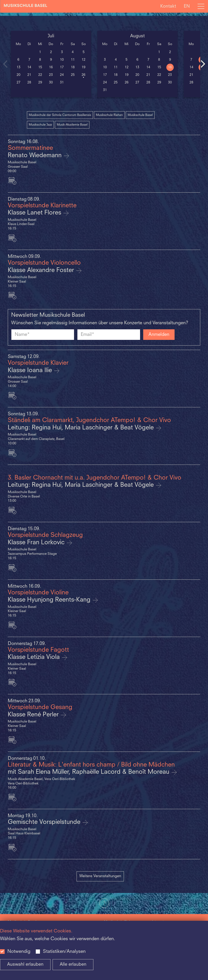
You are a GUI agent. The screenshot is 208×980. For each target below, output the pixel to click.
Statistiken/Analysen (64, 952)
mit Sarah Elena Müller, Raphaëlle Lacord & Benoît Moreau (89, 772)
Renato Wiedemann (36, 156)
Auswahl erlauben (25, 965)
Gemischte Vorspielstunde (45, 822)
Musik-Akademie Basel (72, 125)
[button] (104, 904)
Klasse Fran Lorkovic (37, 543)
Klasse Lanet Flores (35, 213)
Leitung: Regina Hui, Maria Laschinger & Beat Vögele (82, 428)
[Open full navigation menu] (201, 6)
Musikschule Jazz (40, 125)
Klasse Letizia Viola (35, 657)
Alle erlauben (73, 965)
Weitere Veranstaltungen (100, 876)
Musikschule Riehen (109, 115)
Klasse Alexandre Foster (42, 270)
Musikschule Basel (140, 115)
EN (187, 6)
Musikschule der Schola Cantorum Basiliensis (60, 115)
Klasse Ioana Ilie (31, 371)
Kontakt (168, 6)
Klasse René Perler (34, 715)
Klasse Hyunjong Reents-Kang (50, 600)
